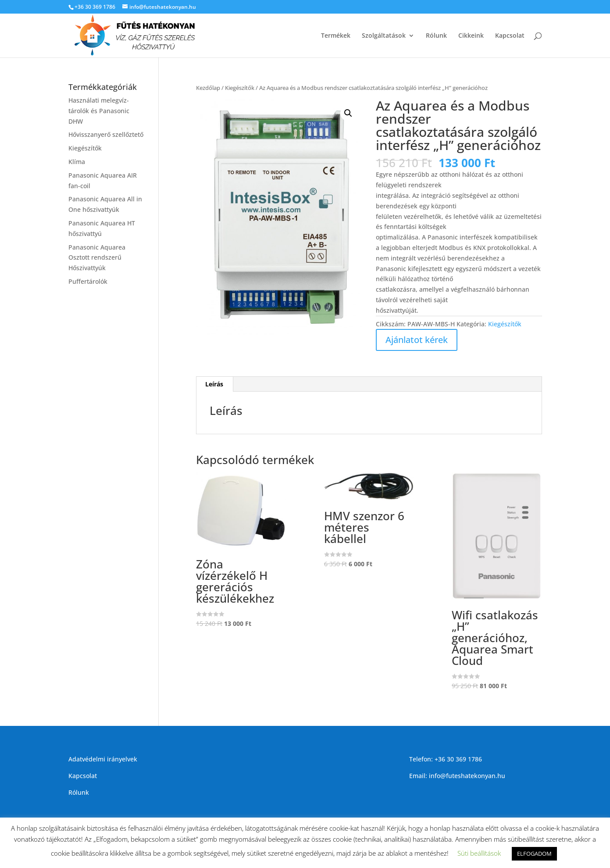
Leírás (214, 384)
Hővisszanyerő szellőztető (106, 134)
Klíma (77, 162)
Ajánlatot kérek (417, 340)
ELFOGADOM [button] (534, 854)
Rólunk (436, 36)
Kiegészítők (240, 88)
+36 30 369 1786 (95, 7)
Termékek (336, 36)
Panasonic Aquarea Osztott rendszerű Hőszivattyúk (97, 258)
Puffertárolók (88, 281)
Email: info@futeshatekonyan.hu (457, 776)
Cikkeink (471, 36)
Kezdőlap (208, 88)
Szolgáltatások (384, 36)
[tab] (214, 384)
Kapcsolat (510, 36)
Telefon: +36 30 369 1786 (446, 759)
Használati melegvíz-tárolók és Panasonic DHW (99, 111)
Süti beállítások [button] (479, 853)
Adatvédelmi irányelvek (103, 759)
